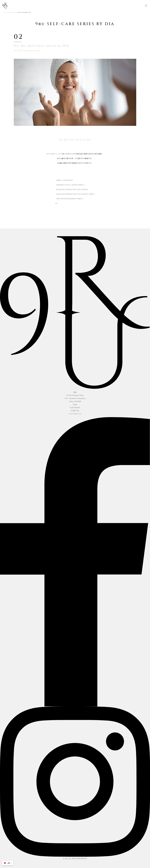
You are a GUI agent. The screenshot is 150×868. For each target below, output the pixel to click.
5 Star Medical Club (75, 414)
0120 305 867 (75, 408)
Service (14, 12)
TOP (5, 12)
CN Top (9, 12)
